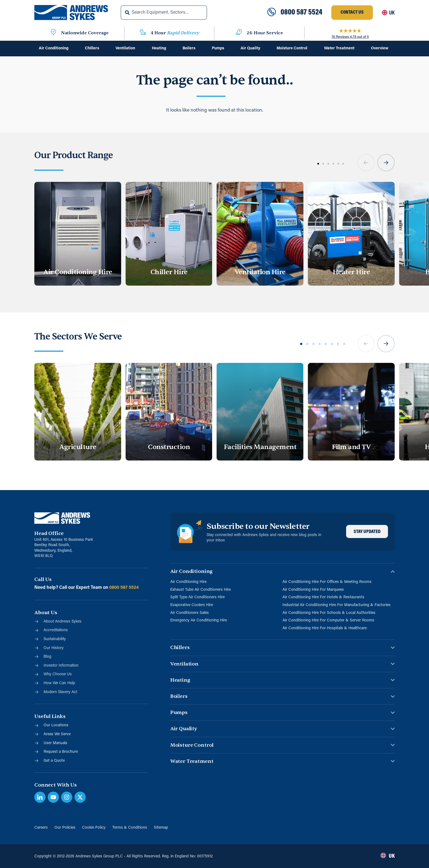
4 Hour (175, 33)
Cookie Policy (94, 828)
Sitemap (161, 828)
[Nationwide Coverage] (53, 33)
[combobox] (164, 13)
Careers (41, 828)
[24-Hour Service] (239, 33)
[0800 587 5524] (272, 13)
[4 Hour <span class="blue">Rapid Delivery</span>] (143, 33)
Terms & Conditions (130, 828)
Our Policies (65, 828)
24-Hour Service (265, 33)
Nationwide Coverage (85, 33)
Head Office (49, 533)
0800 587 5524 (301, 13)
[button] (366, 163)
